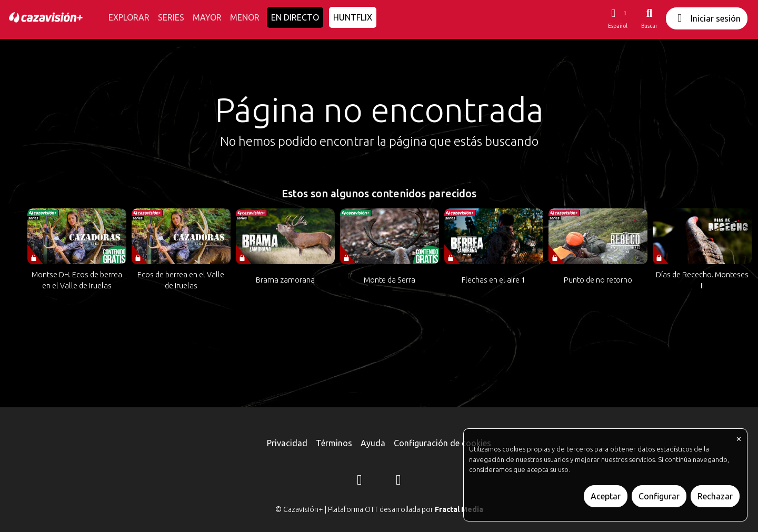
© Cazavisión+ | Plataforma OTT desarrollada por (379, 509)
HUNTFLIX (353, 17)
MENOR (245, 17)
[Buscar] (649, 18)
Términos (334, 443)
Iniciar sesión (707, 18)
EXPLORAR (129, 17)
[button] (617, 18)
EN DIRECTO (295, 17)
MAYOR (207, 17)
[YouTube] (398, 481)
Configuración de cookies (442, 443)
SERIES (171, 17)
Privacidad (287, 443)
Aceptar (606, 496)
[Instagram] (360, 481)
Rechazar (715, 496)
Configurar (659, 496)
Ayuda (373, 443)
